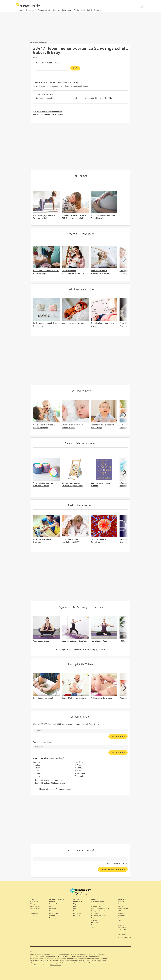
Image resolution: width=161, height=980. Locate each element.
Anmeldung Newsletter (125, 937)
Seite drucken (122, 928)
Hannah (80, 776)
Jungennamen (79, 724)
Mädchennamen (64, 724)
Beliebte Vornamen (50, 758)
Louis (38, 776)
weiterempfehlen (123, 930)
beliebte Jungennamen (53, 780)
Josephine (81, 773)
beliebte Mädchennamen (54, 783)
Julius (38, 765)
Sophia (80, 768)
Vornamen (52, 724)
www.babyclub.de (51, 954)
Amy (79, 771)
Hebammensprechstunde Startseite (48, 115)
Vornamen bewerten (65, 789)
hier (111, 98)
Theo (38, 773)
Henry (38, 768)
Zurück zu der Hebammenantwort (47, 112)
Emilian (39, 771)
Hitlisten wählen (45, 789)
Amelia (80, 765)
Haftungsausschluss (55, 965)
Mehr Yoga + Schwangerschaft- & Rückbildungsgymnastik (81, 650)
